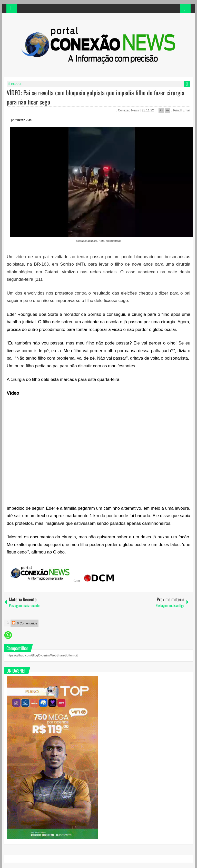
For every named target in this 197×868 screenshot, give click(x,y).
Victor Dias (24, 120)
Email (185, 110)
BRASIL (17, 84)
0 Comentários (24, 623)
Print (175, 110)
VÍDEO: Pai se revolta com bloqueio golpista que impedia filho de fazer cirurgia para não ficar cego (96, 97)
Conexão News (129, 110)
